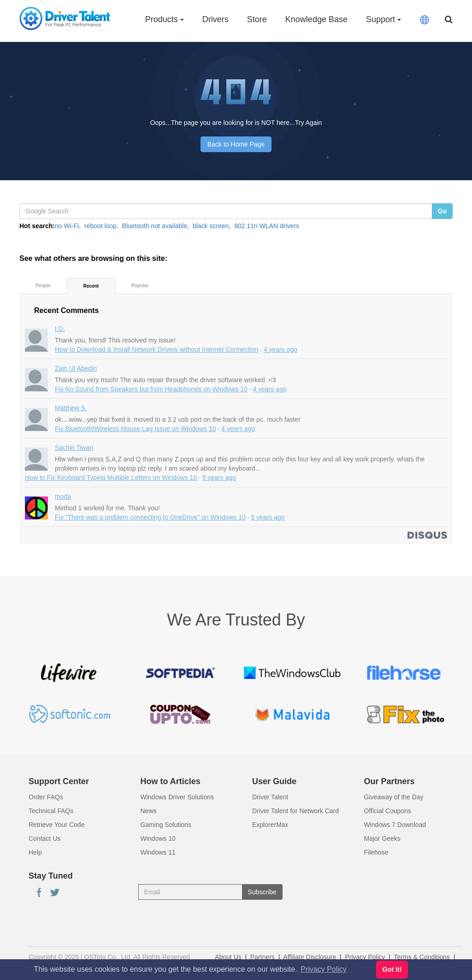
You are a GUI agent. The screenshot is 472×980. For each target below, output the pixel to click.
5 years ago (219, 478)
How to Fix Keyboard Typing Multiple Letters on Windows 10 (111, 478)
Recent (91, 286)
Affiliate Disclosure (310, 957)
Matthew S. (71, 408)
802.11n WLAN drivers (267, 226)
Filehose (376, 852)
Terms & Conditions (422, 957)
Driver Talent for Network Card (295, 811)
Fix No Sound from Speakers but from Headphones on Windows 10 (151, 389)
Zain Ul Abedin (76, 368)
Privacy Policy (365, 957)
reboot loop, (101, 226)
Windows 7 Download (395, 825)
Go (442, 211)
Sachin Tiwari (74, 448)
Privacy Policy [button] (324, 969)
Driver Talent (270, 797)
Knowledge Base (316, 19)
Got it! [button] (392, 969)
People (43, 286)
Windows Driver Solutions (177, 797)
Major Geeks (382, 838)
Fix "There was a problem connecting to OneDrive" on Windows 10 (150, 517)
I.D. (60, 329)
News (149, 811)
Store (257, 19)
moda (63, 496)
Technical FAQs (51, 811)
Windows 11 (158, 852)
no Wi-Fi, (68, 226)
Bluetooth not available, (156, 226)
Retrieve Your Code (56, 825)
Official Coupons (388, 811)
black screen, (212, 226)
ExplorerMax (270, 825)
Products (165, 19)
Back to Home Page (236, 144)
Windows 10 (158, 838)
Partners (263, 957)
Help (35, 852)
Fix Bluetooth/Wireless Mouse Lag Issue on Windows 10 (135, 429)
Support (383, 19)
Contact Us (44, 838)
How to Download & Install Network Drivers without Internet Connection (156, 349)
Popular (140, 286)
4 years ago (280, 349)
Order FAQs (46, 797)
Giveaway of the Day (394, 797)
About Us (228, 957)
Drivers (215, 19)
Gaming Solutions (166, 825)
